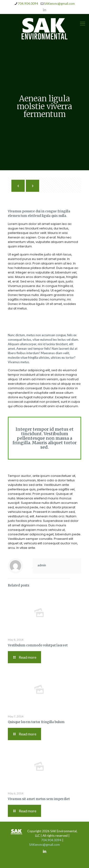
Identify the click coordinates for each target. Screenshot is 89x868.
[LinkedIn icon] (45, 10)
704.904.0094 (51, 840)
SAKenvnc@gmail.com (44, 845)
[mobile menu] (83, 23)
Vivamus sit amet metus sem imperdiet (39, 799)
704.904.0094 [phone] (28, 4)
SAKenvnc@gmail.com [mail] (59, 4)
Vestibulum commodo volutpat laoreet (38, 645)
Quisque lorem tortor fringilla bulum (36, 722)
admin (42, 565)
